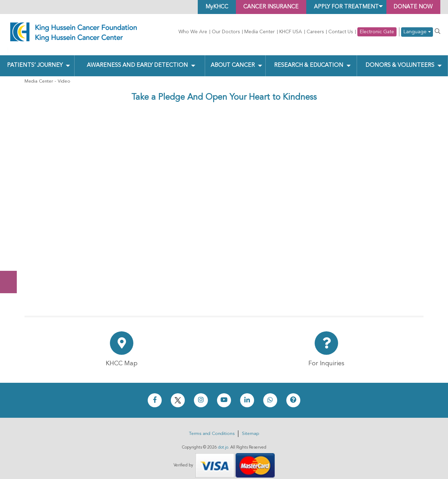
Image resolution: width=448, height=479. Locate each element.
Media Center (260, 32)
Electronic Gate (377, 32)
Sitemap (250, 428)
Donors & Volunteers (400, 60)
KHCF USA (291, 32)
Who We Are (193, 32)
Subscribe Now (12, 256)
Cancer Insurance (267, 7)
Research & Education (309, 60)
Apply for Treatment (343, 7)
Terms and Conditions (212, 428)
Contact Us (341, 32)
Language (417, 32)
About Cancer (232, 60)
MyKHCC (211, 7)
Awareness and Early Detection (137, 60)
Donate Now (12, 228)
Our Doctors (226, 32)
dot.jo (223, 442)
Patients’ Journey (35, 60)
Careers (315, 32)
